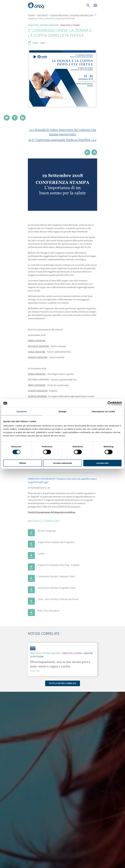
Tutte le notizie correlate (63, 683)
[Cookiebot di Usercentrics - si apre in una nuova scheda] (110, 403)
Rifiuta (23, 463)
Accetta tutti (102, 463)
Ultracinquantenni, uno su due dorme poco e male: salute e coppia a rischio (60, 664)
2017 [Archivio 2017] (43, 43)
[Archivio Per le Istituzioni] (33, 650)
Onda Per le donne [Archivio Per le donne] (70, 25)
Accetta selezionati (62, 463)
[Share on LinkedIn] (23, 118)
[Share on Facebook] (15, 118)
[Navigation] (95, 5)
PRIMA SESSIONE (37, 340)
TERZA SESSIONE (37, 352)
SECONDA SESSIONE (38, 346)
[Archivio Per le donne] (33, 648)
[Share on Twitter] (7, 118)
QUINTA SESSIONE (37, 396)
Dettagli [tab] (62, 411)
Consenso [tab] (22, 411)
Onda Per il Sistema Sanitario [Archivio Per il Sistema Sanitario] (43, 25)
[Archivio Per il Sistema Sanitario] (33, 647)
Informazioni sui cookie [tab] (103, 411)
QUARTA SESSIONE (38, 357)
